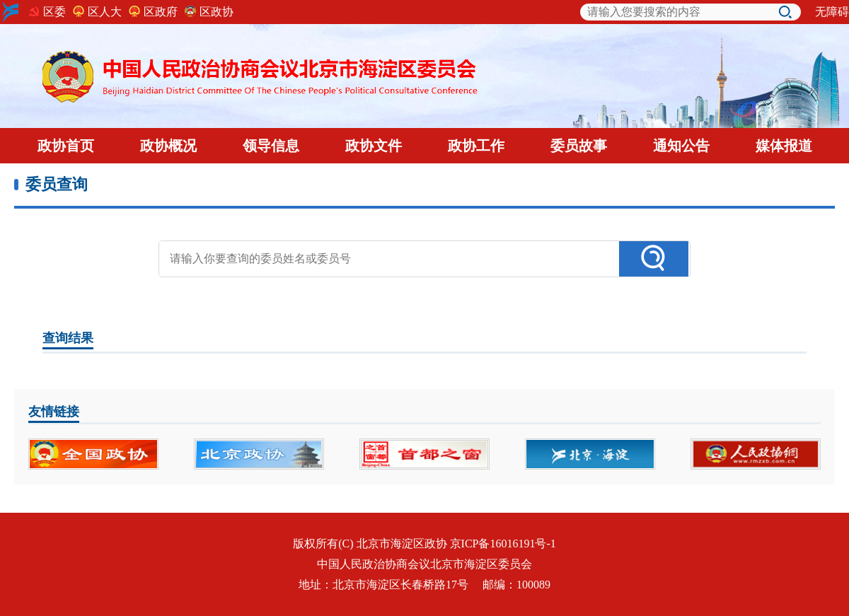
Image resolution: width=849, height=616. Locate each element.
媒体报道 (784, 146)
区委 (54, 12)
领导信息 (271, 146)
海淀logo (11, 12)
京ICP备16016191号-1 (503, 544)
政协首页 (66, 146)
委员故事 (579, 146)
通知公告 (681, 146)
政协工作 (476, 146)
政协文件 (374, 146)
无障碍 (832, 12)
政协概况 (168, 146)
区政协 (216, 12)
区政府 (161, 12)
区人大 (105, 12)
